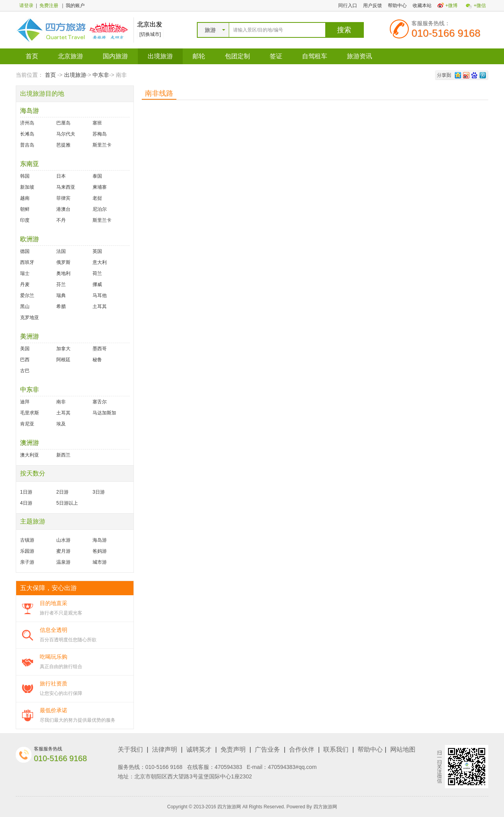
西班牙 (27, 262)
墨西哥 (100, 349)
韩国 (25, 176)
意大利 (100, 262)
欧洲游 (30, 239)
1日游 (26, 492)
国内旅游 (115, 56)
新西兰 (63, 455)
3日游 (99, 492)
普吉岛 (27, 145)
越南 (25, 198)
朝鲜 (25, 209)
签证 (276, 56)
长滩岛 (27, 134)
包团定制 (237, 56)
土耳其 (100, 306)
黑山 (25, 306)
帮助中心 (397, 6)
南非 (61, 402)
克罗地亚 (30, 318)
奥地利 (63, 273)
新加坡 (27, 187)
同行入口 (348, 6)
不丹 (61, 220)
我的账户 (75, 6)
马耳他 (100, 295)
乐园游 (27, 551)
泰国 (97, 176)
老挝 (97, 198)
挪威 (97, 284)
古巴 (25, 371)
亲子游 (27, 562)
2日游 (62, 492)
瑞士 (25, 273)
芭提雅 (63, 145)
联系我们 (336, 749)
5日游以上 (67, 503)
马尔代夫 (66, 134)
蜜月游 (63, 551)
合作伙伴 (302, 749)
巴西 (25, 360)
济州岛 (27, 123)
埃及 (61, 424)
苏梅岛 (100, 134)
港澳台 (63, 209)
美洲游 (30, 336)
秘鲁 (97, 360)
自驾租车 (315, 56)
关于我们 (130, 749)
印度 (25, 220)
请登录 (26, 6)
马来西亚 (66, 187)
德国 (25, 251)
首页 (32, 56)
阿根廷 (63, 360)
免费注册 (49, 6)
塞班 (97, 123)
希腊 (61, 306)
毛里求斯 (30, 413)
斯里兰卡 (102, 145)
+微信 (480, 6)
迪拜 (25, 402)
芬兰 (61, 284)
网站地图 (403, 749)
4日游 (26, 503)
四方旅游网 (325, 807)
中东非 (101, 75)
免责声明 (233, 749)
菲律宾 (63, 198)
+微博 (451, 6)
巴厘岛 (63, 123)
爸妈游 (100, 551)
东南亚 (30, 164)
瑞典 (61, 295)
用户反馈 (372, 6)
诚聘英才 (199, 749)
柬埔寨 (100, 187)
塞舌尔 (100, 402)
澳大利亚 (30, 455)
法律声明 (165, 749)
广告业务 (267, 749)
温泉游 (63, 562)
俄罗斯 (63, 262)
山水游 (63, 540)
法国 (61, 251)
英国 (97, 251)
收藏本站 (422, 6)
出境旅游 (160, 56)
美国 (25, 349)
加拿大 (63, 349)
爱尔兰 (27, 295)
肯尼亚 (27, 424)
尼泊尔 (100, 209)
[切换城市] (150, 34)
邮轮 (199, 56)
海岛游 (30, 110)
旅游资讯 (359, 56)
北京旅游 (70, 56)
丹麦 (25, 284)
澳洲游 (30, 443)
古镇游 (27, 540)
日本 (61, 176)
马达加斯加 (104, 413)
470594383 (228, 767)
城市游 (100, 562)
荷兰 (97, 273)
